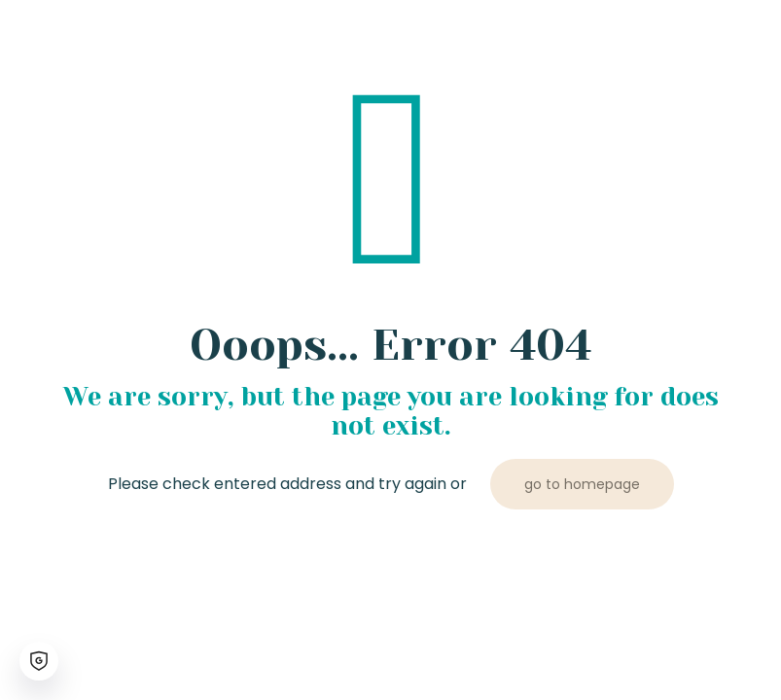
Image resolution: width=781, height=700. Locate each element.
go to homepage (582, 484)
